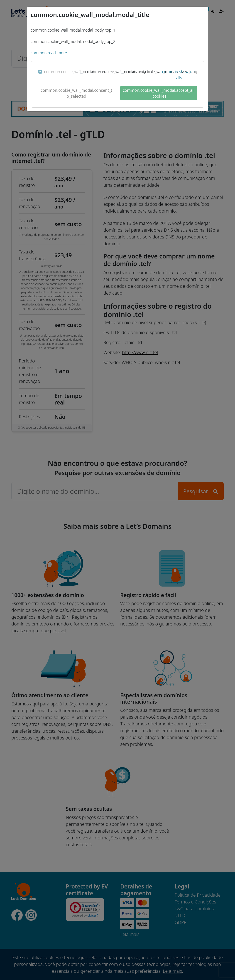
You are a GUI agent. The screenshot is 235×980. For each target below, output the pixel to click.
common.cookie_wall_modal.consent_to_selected (76, 93)
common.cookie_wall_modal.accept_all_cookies (159, 93)
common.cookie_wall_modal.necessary (78, 72)
